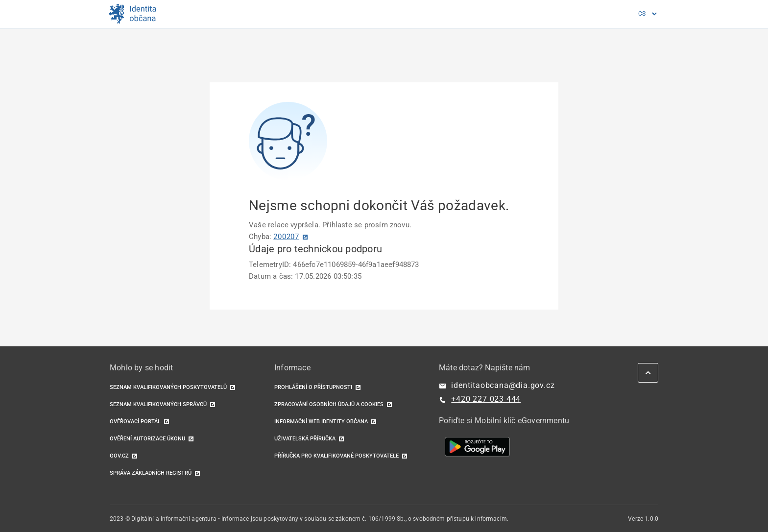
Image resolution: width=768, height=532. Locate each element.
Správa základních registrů (151, 473)
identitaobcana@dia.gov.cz (503, 385)
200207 (286, 237)
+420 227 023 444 (486, 399)
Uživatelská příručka (305, 439)
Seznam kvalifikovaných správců (158, 404)
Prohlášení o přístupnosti (313, 387)
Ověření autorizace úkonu (147, 439)
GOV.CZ (119, 456)
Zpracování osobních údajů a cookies (329, 404)
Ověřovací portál (135, 422)
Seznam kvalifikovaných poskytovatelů (168, 387)
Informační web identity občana (321, 422)
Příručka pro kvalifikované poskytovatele (336, 456)
